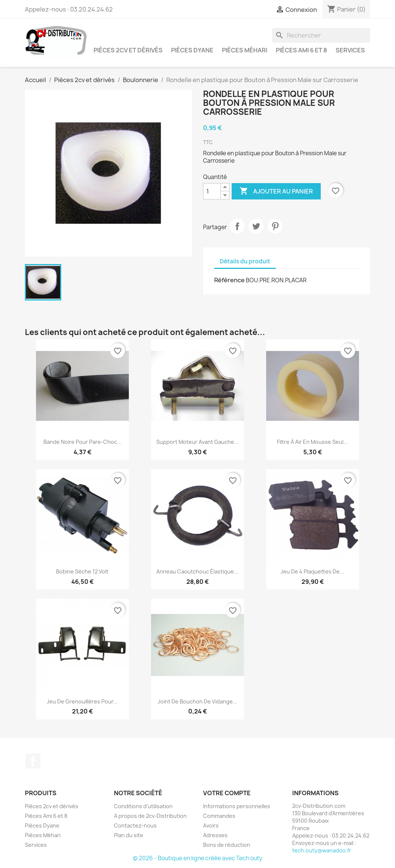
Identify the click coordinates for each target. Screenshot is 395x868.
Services (350, 50)
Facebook (33, 761)
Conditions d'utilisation (143, 806)
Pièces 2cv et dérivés (128, 50)
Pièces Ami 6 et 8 (301, 50)
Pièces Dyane (192, 50)
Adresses (215, 835)
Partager (237, 226)
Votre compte (227, 793)
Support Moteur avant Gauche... (197, 442)
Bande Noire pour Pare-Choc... (82, 442)
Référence (229, 280)
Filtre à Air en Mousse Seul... (312, 442)
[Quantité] (212, 191)
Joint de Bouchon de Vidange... (197, 701)
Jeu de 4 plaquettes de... (312, 571)
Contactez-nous (135, 825)
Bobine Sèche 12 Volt (82, 571)
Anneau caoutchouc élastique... (197, 571)
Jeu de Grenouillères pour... (82, 701)
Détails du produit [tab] (245, 261)
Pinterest (275, 226)
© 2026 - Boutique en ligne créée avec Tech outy (198, 858)
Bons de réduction (227, 845)
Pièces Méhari (245, 50)
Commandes (219, 816)
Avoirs (211, 825)
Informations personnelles (237, 806)
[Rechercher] (321, 35)
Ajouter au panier (276, 191)
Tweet (256, 226)
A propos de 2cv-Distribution (150, 816)
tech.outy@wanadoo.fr (322, 850)
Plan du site (129, 835)
